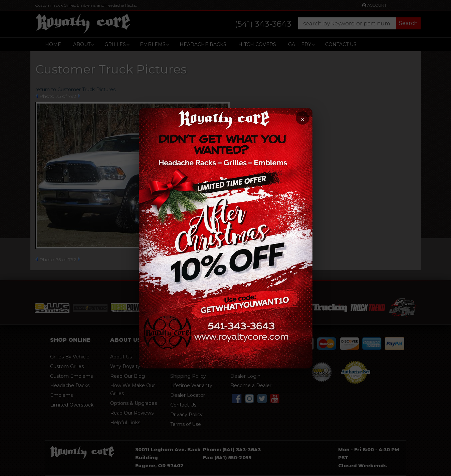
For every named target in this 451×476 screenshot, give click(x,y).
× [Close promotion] (302, 120)
